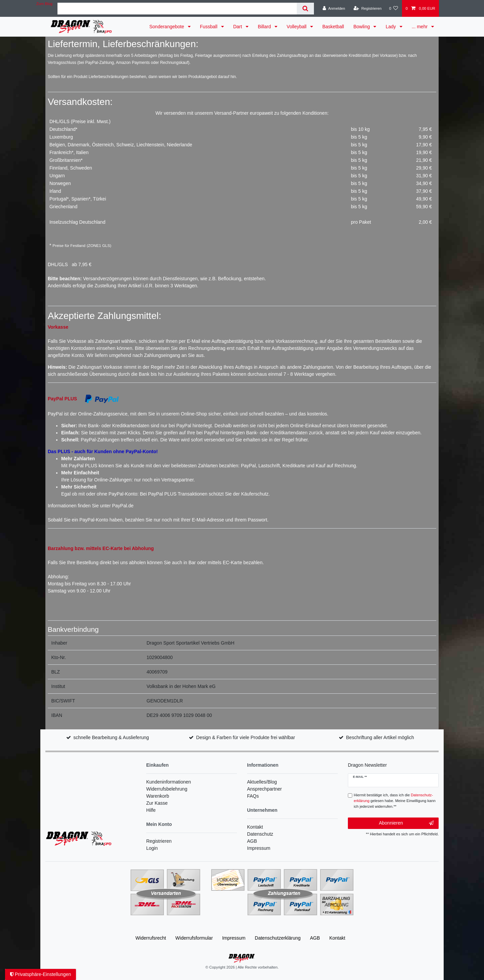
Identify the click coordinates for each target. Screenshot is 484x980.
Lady (391, 27)
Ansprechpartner (265, 789)
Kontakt (255, 827)
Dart (238, 27)
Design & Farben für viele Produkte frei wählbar (246, 737)
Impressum (259, 848)
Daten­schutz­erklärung (278, 938)
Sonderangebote (167, 27)
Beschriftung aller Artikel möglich (380, 737)
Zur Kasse (157, 803)
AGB (252, 841)
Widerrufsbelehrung (167, 789)
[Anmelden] (334, 8)
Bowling (362, 27)
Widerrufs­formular (194, 938)
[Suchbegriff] (177, 9)
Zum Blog (44, 4)
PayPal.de (123, 506)
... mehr (420, 27)
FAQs (253, 796)
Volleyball (297, 27)
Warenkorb (158, 796)
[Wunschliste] (393, 8)
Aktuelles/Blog (262, 782)
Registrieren (159, 841)
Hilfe (151, 810)
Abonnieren (406, 823)
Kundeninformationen (169, 782)
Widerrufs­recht (151, 938)
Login (152, 848)
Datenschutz (260, 834)
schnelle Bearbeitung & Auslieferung (111, 737)
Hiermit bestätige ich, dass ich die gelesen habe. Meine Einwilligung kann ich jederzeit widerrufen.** (395, 801)
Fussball (209, 27)
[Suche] (305, 9)
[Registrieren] (368, 8)
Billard (265, 27)
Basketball (333, 27)
